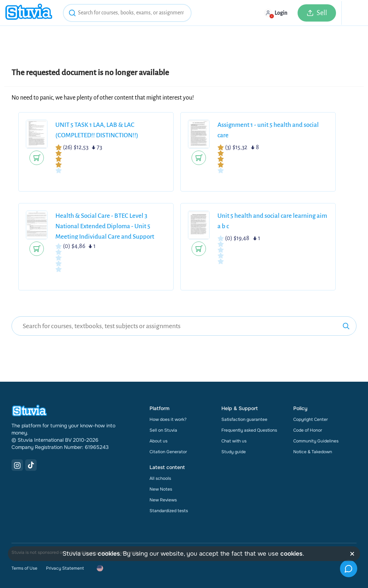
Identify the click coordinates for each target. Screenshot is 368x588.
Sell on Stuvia (163, 430)
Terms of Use (24, 568)
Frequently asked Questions (249, 430)
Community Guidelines (316, 441)
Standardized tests (169, 511)
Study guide (234, 452)
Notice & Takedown (313, 452)
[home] (29, 13)
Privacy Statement (65, 568)
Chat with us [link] (234, 441)
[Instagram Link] (17, 465)
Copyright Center (310, 419)
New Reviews (163, 500)
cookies (109, 554)
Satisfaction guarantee (244, 419)
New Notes (161, 489)
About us (158, 441)
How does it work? (168, 419)
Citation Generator (168, 452)
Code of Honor (308, 430)
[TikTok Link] (31, 465)
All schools (160, 478)
